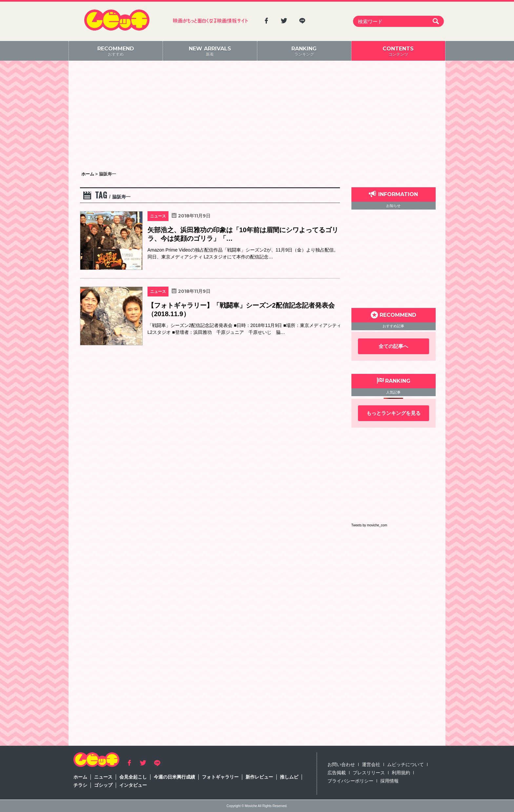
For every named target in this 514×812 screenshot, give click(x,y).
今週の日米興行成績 (174, 777)
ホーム (80, 777)
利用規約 (401, 773)
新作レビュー (259, 777)
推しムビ (289, 777)
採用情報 (389, 781)
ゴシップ (103, 785)
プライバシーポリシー (350, 781)
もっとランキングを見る (394, 413)
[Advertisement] (257, 116)
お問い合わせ (341, 764)
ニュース (103, 777)
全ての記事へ (393, 346)
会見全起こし (133, 777)
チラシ (80, 785)
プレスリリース (369, 773)
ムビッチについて (405, 764)
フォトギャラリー (220, 777)
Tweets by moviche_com (369, 525)
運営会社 (371, 764)
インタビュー (133, 785)
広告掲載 (337, 773)
